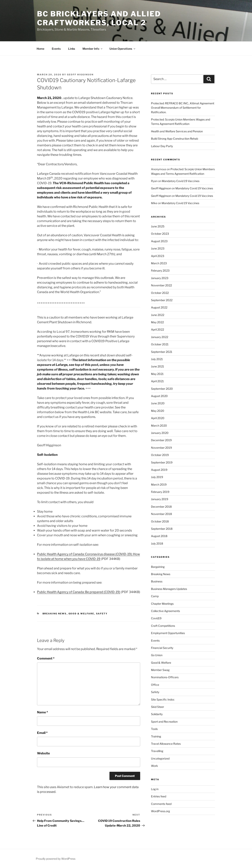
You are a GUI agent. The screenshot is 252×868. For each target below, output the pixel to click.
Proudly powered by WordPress (56, 859)
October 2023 (160, 234)
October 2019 (160, 455)
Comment (46, 658)
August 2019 (159, 470)
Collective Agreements (165, 611)
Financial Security (162, 648)
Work (154, 766)
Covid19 (156, 618)
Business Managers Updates (169, 589)
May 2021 (157, 374)
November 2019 (161, 448)
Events (56, 49)
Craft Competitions (163, 626)
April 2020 (158, 418)
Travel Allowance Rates (166, 744)
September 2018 (162, 529)
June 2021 (157, 366)
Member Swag (160, 670)
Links (72, 49)
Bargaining (158, 567)
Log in (155, 789)
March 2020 (159, 426)
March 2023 (159, 263)
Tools (154, 729)
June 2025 (158, 226)
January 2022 (160, 337)
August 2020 (159, 396)
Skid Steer (157, 707)
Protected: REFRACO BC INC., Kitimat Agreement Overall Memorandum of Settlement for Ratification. (183, 108)
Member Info (93, 49)
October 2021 (160, 344)
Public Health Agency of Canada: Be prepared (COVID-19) (79, 592)
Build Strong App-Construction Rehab (175, 139)
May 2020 (158, 411)
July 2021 (157, 359)
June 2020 (158, 403)
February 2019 (160, 492)
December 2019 (161, 440)
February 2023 (160, 270)
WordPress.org (160, 811)
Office (155, 685)
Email (42, 733)
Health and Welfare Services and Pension (177, 131)
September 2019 (162, 462)
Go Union (157, 655)
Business (157, 581)
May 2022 (157, 322)
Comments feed (161, 804)
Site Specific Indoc (163, 699)
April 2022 (157, 329)
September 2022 (162, 300)
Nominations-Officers (165, 677)
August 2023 (159, 241)
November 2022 (161, 285)
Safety (102, 614)
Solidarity (157, 714)
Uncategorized (160, 758)
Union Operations (123, 49)
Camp (155, 596)
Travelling (157, 751)
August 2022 (159, 307)
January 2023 (160, 278)
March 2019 (159, 484)
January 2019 (160, 499)
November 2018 (161, 514)
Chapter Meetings (162, 604)
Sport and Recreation (164, 722)
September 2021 (162, 352)
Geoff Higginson (80, 75)
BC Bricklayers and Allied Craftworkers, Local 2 (99, 18)
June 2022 (158, 315)
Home (40, 49)
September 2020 (162, 389)
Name (43, 712)
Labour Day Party (162, 146)
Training (156, 736)
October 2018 (160, 521)
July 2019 (157, 477)
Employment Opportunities (168, 633)
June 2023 (158, 248)
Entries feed (159, 796)
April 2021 (157, 381)
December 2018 (161, 507)
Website (43, 753)
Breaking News (55, 614)
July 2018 (157, 543)
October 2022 (160, 293)
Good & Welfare (81, 614)
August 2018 (159, 536)
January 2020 (160, 433)
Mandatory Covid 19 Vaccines (181, 181)
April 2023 (158, 256)
